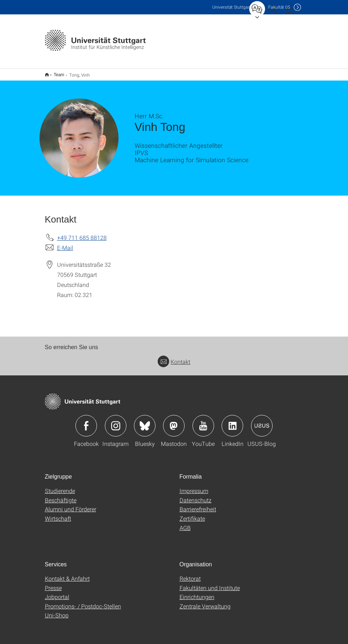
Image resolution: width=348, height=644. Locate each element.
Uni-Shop (57, 610)
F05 (279, 7)
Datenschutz (196, 495)
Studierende (60, 486)
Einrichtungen (197, 592)
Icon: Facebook (86, 421)
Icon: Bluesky (145, 421)
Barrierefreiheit (198, 504)
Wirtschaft (58, 514)
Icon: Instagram (116, 421)
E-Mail (65, 243)
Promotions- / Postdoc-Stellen (83, 601)
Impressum (194, 486)
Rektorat (190, 574)
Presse (53, 583)
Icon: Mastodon (174, 421)
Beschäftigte (61, 495)
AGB (185, 523)
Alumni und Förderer (71, 504)
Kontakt (174, 357)
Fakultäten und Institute (210, 583)
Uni (232, 7)
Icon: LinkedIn (232, 421)
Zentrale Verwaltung (205, 601)
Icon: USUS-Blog (262, 421)
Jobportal (57, 592)
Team (55, 72)
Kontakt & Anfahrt (67, 574)
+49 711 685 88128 (82, 233)
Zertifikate (192, 514)
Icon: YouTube (203, 421)
